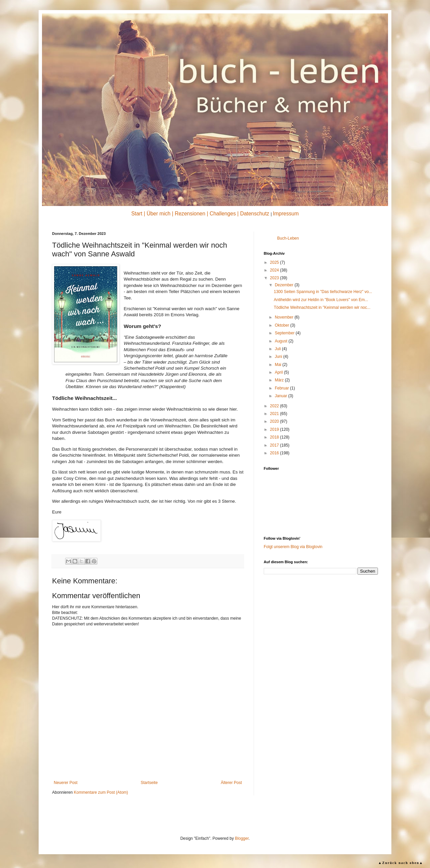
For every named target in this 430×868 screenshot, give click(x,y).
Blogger (242, 838)
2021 (275, 414)
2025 (275, 262)
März (280, 380)
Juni (279, 357)
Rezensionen (190, 214)
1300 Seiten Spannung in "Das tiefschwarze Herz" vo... (323, 292)
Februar (282, 388)
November (285, 317)
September (285, 333)
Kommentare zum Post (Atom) (101, 792)
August (282, 341)
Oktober (283, 325)
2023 (275, 278)
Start (137, 214)
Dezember (285, 285)
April (279, 372)
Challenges (223, 214)
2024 (275, 270)
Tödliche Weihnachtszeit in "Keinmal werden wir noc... (322, 307)
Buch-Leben (288, 238)
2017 (275, 445)
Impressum (286, 214)
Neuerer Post (66, 783)
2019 (275, 429)
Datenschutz (255, 214)
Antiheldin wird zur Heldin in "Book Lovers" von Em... (321, 300)
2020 (275, 421)
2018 (275, 437)
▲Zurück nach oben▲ (401, 863)
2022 (275, 406)
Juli (278, 349)
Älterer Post (231, 783)
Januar (282, 396)
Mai (279, 365)
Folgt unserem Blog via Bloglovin (293, 547)
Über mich (158, 214)
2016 (275, 453)
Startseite (149, 783)
